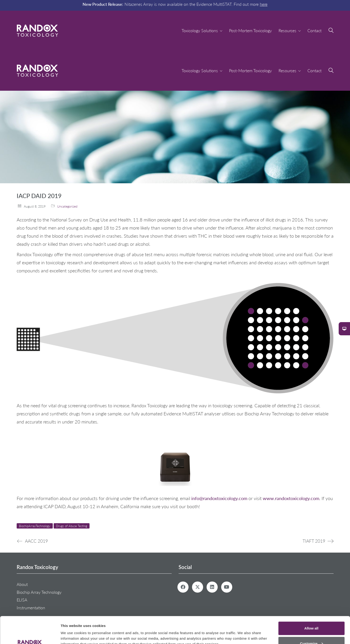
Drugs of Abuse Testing (72, 526)
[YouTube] (227, 587)
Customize (312, 617)
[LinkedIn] (212, 587)
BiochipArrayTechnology (35, 526)
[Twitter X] (198, 587)
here (264, 4)
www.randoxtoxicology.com (291, 498)
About (22, 584)
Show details (71, 630)
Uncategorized (67, 206)
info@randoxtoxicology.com (219, 498)
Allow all (311, 601)
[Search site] (331, 31)
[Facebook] (183, 587)
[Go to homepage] (37, 31)
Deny (311, 632)
